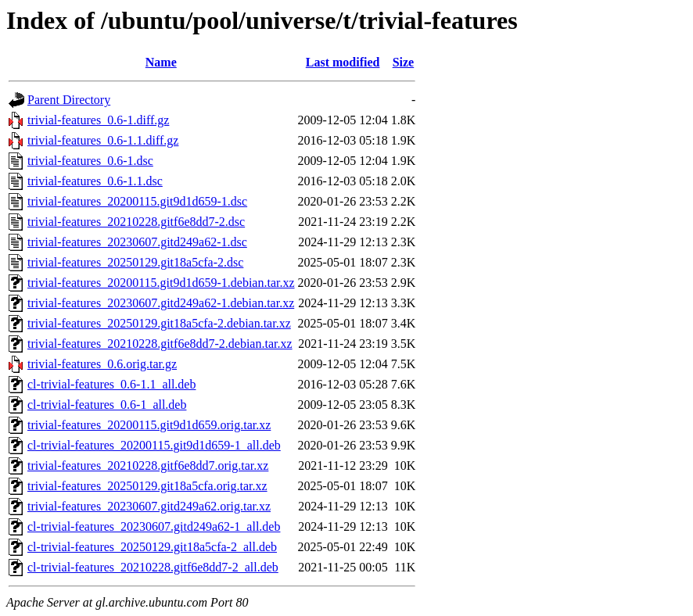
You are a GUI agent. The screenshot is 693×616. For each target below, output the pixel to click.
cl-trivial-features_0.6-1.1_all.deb (111, 384)
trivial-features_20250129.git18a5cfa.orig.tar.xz (147, 486)
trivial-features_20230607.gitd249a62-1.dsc (137, 242)
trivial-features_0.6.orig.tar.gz (102, 364)
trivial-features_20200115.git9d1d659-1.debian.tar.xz (161, 283)
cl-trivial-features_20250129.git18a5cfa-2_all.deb (152, 547)
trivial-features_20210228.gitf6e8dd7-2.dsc (136, 222)
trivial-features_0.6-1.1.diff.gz (103, 140)
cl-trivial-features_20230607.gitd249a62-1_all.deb (154, 526)
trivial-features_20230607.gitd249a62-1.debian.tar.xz (161, 303)
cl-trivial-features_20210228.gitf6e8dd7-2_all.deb (153, 567)
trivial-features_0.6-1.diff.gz (98, 120)
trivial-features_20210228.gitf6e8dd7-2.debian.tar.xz (160, 344)
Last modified (343, 62)
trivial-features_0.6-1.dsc (90, 161)
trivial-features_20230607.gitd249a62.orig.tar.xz (149, 506)
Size (404, 62)
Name (161, 62)
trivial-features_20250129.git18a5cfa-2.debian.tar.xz (159, 323)
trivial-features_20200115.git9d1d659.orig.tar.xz (149, 425)
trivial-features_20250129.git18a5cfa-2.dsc (135, 262)
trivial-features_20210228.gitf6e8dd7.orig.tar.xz (148, 466)
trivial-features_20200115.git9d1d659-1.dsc (137, 201)
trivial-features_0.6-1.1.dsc (95, 181)
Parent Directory (69, 100)
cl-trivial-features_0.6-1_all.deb (107, 405)
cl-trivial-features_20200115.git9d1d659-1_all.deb (154, 445)
